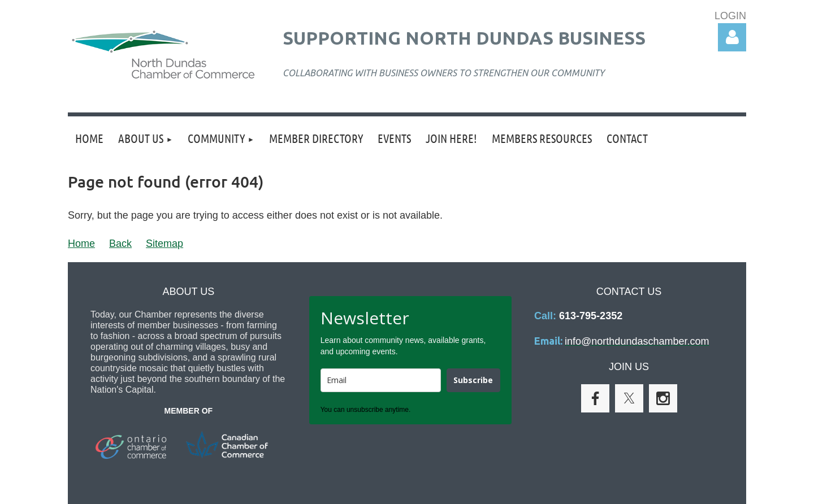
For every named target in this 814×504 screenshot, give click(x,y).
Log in (732, 37)
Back (120, 244)
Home (81, 244)
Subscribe (473, 380)
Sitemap (164, 244)
